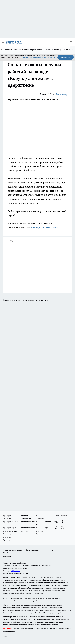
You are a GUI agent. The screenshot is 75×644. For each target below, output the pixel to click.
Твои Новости (25, 531)
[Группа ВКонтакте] (56, 522)
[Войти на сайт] (71, 42)
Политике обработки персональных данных (38, 58)
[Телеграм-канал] (56, 527)
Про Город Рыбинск (27, 528)
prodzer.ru (23, 585)
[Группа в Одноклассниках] (63, 522)
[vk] (11, 241)
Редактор (62, 94)
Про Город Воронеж (11, 522)
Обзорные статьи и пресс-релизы (29, 50)
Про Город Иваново (27, 522)
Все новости (7, 50)
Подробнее (59, 613)
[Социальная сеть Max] (63, 527)
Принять (66, 57)
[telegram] (20, 241)
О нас (51, 550)
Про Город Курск (10, 528)
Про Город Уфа (42, 528)
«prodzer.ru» (21, 563)
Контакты (7, 556)
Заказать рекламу (54, 50)
